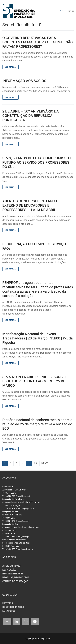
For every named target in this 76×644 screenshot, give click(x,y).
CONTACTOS (9, 478)
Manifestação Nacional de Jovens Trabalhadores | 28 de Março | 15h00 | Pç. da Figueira (38, 338)
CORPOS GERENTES (13, 607)
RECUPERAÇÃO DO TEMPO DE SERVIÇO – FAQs (36, 246)
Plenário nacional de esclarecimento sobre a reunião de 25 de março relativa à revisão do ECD (37, 424)
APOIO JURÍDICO (11, 566)
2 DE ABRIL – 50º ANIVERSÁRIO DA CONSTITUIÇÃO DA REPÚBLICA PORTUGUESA (31, 116)
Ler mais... (10, 67)
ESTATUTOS (9, 611)
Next (44, 463)
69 (36, 463)
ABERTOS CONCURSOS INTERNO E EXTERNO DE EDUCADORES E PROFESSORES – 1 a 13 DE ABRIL (30, 205)
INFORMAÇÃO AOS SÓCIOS (24, 81)
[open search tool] (62, 11)
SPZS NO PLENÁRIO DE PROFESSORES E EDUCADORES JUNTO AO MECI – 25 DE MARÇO (35, 381)
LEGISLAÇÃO (9, 570)
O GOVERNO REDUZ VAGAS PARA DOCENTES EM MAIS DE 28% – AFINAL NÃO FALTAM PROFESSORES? (38, 42)
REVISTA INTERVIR (13, 574)
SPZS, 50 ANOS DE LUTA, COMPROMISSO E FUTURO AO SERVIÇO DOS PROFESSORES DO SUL (37, 162)
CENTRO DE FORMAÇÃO (15, 581)
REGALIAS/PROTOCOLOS (16, 577)
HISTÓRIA (8, 603)
